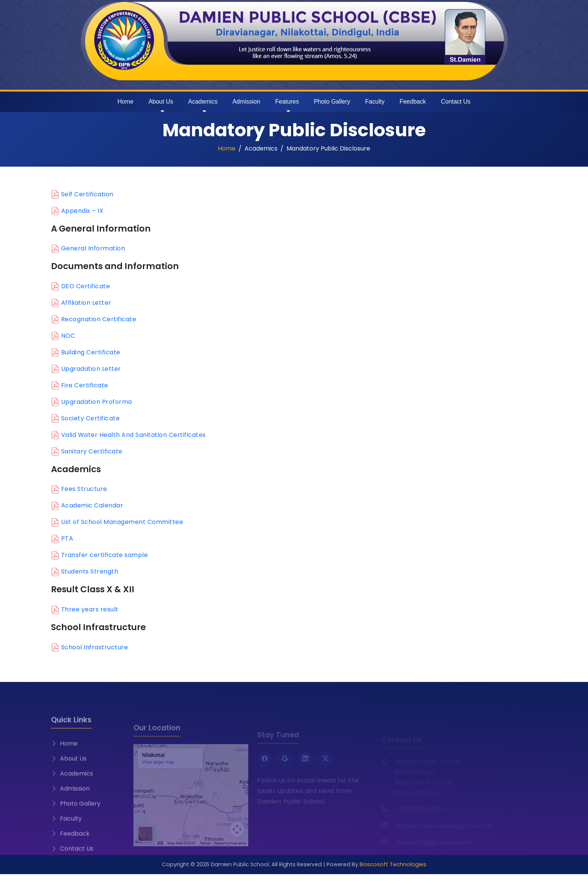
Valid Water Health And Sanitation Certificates (133, 435)
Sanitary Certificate (92, 451)
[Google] (285, 765)
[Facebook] (265, 765)
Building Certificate (91, 352)
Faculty (375, 102)
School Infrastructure (95, 647)
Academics (203, 102)
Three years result (90, 609)
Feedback (412, 102)
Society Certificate (91, 418)
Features (287, 102)
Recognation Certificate (99, 319)
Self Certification (87, 194)
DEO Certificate (86, 286)
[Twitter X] (325, 765)
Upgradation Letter (91, 369)
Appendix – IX (82, 211)
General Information (93, 248)
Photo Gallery (332, 102)
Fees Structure (84, 489)
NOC (68, 336)
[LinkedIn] (305, 765)
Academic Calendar (92, 505)
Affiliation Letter (86, 303)
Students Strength (90, 571)
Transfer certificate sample (105, 555)
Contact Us (456, 102)
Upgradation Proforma (97, 402)
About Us (161, 102)
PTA (67, 538)
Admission (246, 102)
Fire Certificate (85, 385)
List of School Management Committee (122, 522)
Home (125, 102)
